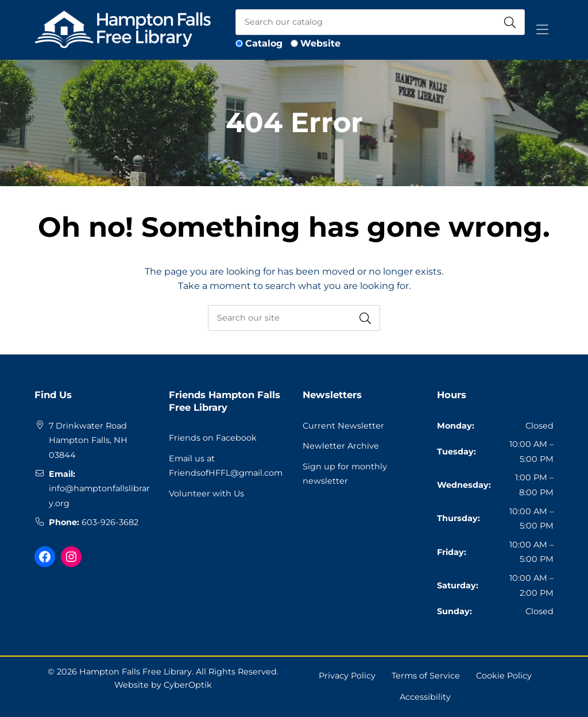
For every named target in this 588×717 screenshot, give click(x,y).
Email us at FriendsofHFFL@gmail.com (226, 466)
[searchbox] (294, 318)
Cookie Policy (504, 676)
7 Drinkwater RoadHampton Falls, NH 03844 (88, 440)
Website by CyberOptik (163, 685)
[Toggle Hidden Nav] (542, 30)
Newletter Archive (341, 446)
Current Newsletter (343, 426)
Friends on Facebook (213, 438)
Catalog (264, 43)
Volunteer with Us (206, 494)
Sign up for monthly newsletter (345, 474)
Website (320, 43)
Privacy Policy (347, 676)
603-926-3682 (110, 522)
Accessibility (425, 697)
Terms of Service (426, 676)
